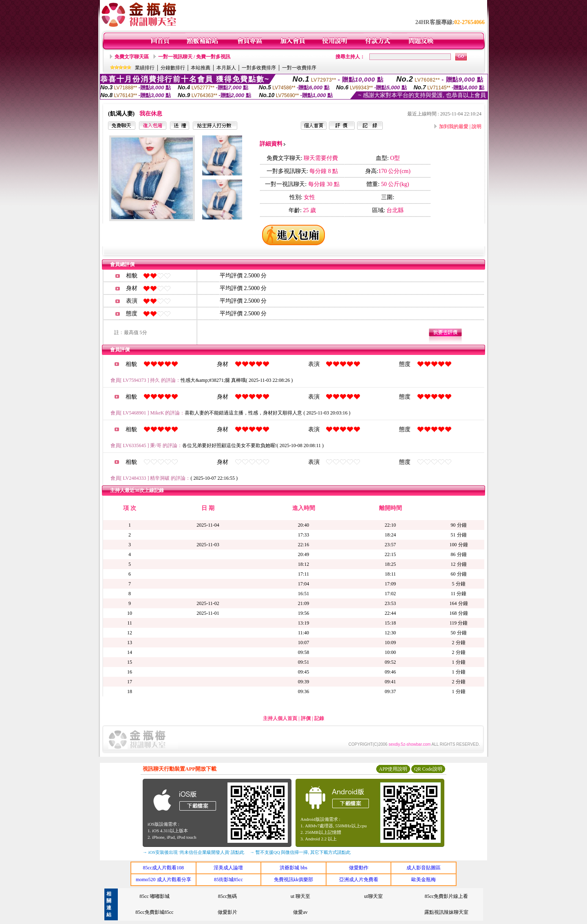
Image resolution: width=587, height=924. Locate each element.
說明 (477, 126)
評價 (306, 718)
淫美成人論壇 (228, 868)
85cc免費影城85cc (154, 912)
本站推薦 (201, 68)
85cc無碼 (228, 896)
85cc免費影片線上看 (447, 896)
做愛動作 (359, 868)
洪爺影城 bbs (293, 868)
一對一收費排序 (299, 68)
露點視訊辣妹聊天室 (446, 912)
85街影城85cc (228, 880)
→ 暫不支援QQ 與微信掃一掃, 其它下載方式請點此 (300, 852)
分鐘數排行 (173, 68)
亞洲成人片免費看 (359, 880)
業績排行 (145, 68)
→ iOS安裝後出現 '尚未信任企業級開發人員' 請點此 (193, 852)
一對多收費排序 (259, 68)
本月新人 (226, 68)
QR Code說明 (428, 769)
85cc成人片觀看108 (163, 868)
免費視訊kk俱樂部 (293, 880)
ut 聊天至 (300, 896)
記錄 (319, 718)
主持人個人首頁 (280, 718)
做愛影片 (227, 912)
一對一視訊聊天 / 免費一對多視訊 (194, 57)
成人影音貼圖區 (424, 868)
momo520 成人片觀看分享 (163, 880)
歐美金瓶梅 (424, 880)
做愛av (300, 912)
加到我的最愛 (454, 126)
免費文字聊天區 (132, 57)
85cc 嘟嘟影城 (154, 896)
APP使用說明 (393, 769)
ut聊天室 (373, 896)
